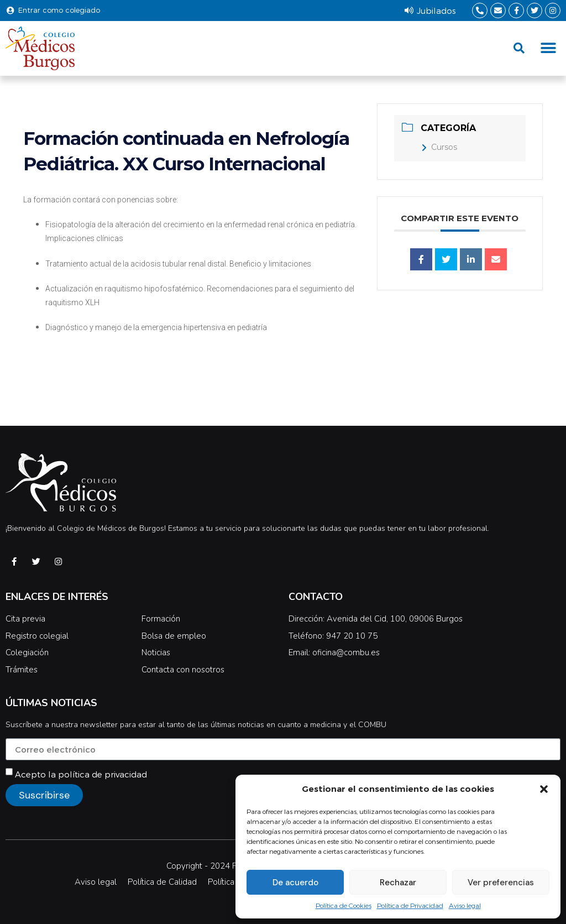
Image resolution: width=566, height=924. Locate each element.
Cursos (439, 147)
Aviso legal (465, 905)
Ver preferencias (501, 883)
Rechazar (398, 883)
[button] (544, 789)
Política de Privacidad (410, 905)
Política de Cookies (344, 905)
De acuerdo (295, 883)
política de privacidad (103, 774)
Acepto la (81, 774)
